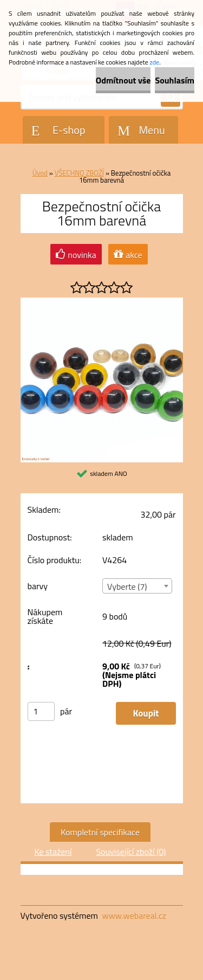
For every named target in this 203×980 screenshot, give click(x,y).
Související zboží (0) (131, 852)
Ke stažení (53, 852)
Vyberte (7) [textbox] (127, 586)
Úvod (40, 173)
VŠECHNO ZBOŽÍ (79, 173)
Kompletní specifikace (100, 832)
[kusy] (41, 711)
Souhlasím (175, 80)
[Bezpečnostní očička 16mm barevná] (102, 302)
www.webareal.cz (134, 915)
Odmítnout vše (123, 80)
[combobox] (137, 586)
